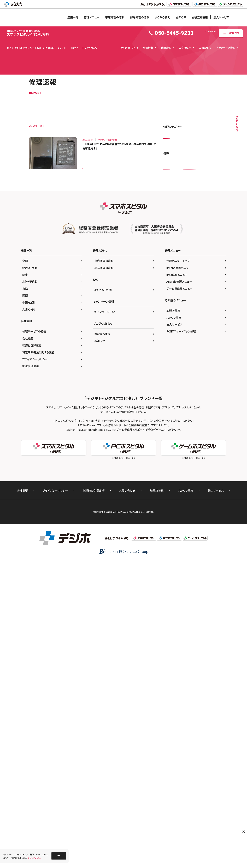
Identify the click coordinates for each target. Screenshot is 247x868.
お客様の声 (185, 48)
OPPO (194, 418)
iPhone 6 (186, 375)
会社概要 (28, 646)
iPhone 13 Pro (172, 368)
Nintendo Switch (206, 411)
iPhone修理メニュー (179, 575)
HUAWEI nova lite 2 (174, 283)
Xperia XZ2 (195, 454)
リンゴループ (171, 196)
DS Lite (188, 254)
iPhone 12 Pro (193, 354)
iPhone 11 (184, 347)
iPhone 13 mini (189, 361)
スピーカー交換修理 (175, 153)
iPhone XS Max (205, 404)
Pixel (189, 425)
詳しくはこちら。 (34, 858)
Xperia (196, 432)
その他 (205, 475)
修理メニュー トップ (178, 568)
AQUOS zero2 (172, 254)
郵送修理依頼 (31, 673)
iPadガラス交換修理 (175, 139)
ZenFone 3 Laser (173, 475)
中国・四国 (28, 610)
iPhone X (195, 397)
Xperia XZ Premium (175, 454)
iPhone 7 (170, 383)
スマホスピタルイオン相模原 (28, 33)
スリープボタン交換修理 (176, 161)
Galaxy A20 (184, 261)
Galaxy (169, 261)
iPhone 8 (204, 383)
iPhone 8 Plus (172, 390)
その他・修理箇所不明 (203, 161)
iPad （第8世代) (193, 304)
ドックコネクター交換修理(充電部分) (182, 175)
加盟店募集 (173, 618)
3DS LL (179, 240)
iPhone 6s (201, 375)
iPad (190, 297)
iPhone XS (187, 404)
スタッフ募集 (174, 625)
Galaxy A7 (170, 269)
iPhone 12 (200, 347)
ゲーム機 (191, 475)
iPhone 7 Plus (187, 383)
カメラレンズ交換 (198, 139)
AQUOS (206, 240)
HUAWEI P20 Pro (92, 166)
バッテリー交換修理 (174, 182)
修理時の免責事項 (94, 798)
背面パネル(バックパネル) (177, 210)
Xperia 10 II (171, 440)
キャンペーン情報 (226, 48)
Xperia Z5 (170, 468)
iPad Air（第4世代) (174, 318)
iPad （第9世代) (172, 311)
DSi (199, 254)
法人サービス (221, 17)
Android (193, 240)
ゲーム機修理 (192, 146)
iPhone (169, 347)
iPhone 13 (170, 361)
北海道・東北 (30, 575)
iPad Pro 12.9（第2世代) (177, 333)
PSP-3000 (170, 432)
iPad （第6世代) (172, 304)
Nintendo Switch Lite (175, 418)
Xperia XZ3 (171, 461)
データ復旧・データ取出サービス (180, 168)
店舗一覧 (73, 17)
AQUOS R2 (170, 247)
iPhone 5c (205, 368)
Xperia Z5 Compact (190, 468)
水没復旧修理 (189, 196)
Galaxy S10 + (205, 269)
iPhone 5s (170, 375)
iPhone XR (170, 404)
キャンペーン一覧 (105, 619)
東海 (25, 596)
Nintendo (187, 411)
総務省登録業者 (32, 653)
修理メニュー (92, 17)
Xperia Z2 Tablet (190, 461)
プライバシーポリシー (35, 666)
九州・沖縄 (28, 617)
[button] (59, 856)
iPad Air (190, 311)
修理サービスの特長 (34, 639)
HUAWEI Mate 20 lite (189, 276)
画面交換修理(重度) (199, 203)
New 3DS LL (171, 411)
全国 (25, 568)
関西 (25, 603)
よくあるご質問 (103, 597)
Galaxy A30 (201, 261)
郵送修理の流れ (140, 17)
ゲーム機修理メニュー (180, 596)
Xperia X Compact (191, 440)
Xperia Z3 (209, 461)
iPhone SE (190, 390)
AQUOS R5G (188, 247)
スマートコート (196, 153)
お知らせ (181, 17)
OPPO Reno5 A (173, 425)
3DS (167, 240)
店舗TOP (128, 48)
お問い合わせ (127, 798)
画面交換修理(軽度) (174, 203)
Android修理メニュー (179, 589)
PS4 (199, 425)
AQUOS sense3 (207, 247)
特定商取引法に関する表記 (38, 660)
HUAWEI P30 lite (195, 290)
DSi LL (210, 254)
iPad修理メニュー (177, 582)
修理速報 (166, 48)
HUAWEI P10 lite (197, 283)
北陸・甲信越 (30, 589)
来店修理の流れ (115, 17)
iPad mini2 (171, 326)
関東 (25, 582)
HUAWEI (169, 276)
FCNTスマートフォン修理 (181, 639)
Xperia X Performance (176, 447)
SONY (184, 432)
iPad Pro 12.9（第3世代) (177, 340)
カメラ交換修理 (172, 146)
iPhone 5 (190, 368)
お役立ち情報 (200, 17)
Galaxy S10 (187, 269)
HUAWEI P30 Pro (173, 297)
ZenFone (210, 468)
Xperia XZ (197, 447)
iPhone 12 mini (173, 354)
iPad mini (208, 318)
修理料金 (148, 48)
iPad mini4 (187, 326)
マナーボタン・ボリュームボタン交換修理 (183, 189)
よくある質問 (163, 17)
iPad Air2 (193, 318)
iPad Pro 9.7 (200, 340)
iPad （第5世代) (206, 297)
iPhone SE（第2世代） (175, 397)
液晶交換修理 (208, 196)
